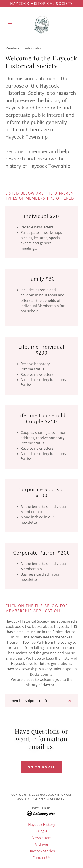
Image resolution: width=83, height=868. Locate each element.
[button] (11, 25)
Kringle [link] (41, 831)
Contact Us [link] (41, 858)
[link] (41, 25)
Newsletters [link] (42, 838)
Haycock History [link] (42, 825)
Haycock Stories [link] (42, 851)
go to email (41, 767)
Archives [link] (42, 844)
